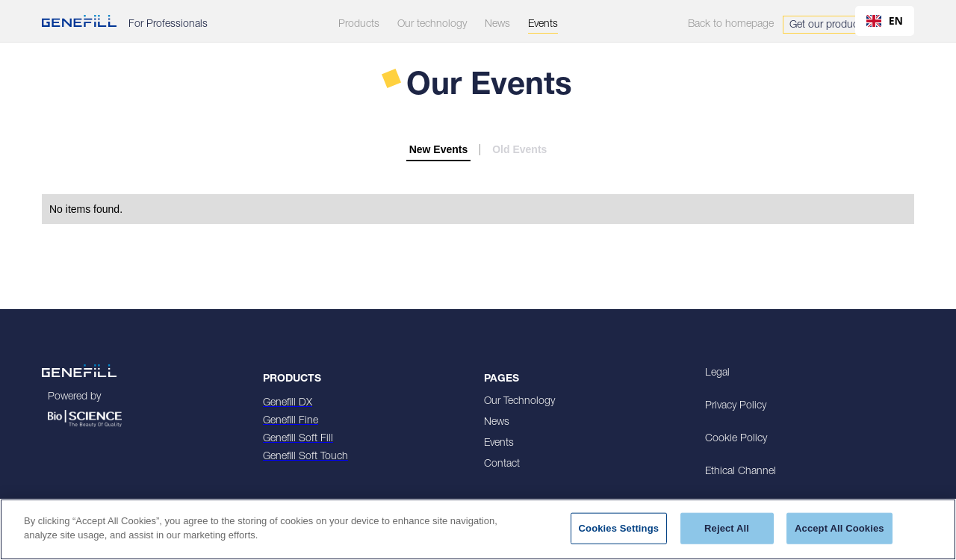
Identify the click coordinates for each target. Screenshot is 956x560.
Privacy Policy (736, 406)
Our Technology (519, 402)
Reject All (727, 528)
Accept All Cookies (839, 528)
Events (499, 444)
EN (885, 21)
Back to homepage (731, 25)
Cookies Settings (619, 528)
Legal (717, 373)
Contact (502, 464)
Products (359, 25)
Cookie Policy (736, 439)
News (497, 423)
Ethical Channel (741, 472)
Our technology (432, 25)
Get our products (828, 25)
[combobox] (885, 21)
